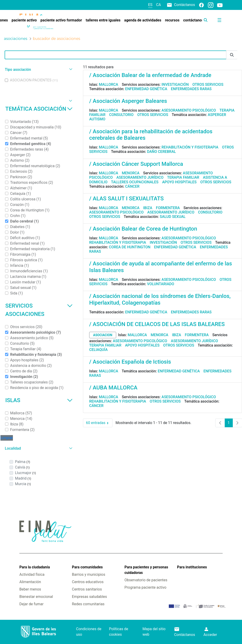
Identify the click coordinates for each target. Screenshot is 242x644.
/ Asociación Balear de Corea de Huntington (143, 229)
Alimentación (30, 582)
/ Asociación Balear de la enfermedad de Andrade (150, 75)
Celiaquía (98, 350)
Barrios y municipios (89, 574)
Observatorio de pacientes (146, 580)
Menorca (131, 173)
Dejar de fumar (31, 604)
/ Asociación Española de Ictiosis (130, 362)
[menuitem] (24, 20)
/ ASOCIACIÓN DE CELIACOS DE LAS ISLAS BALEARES (157, 324)
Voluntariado (161, 284)
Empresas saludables (89, 597)
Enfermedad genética (146, 89)
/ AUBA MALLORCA (113, 388)
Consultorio (121, 115)
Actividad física (32, 574)
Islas (39, 400)
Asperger (217, 115)
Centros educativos (88, 582)
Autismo (97, 119)
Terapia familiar (183, 177)
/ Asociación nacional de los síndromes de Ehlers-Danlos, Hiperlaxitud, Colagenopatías (160, 299)
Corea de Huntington (130, 247)
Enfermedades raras (191, 89)
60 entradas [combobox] (99, 423)
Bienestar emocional (36, 597)
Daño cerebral (161, 152)
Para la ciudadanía (35, 567)
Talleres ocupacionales (135, 182)
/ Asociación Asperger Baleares (128, 101)
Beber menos (30, 589)
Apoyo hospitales (179, 182)
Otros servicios (208, 85)
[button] (38, 70)
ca (158, 5)
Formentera (168, 208)
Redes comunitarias (88, 604)
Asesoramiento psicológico (189, 110)
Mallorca (109, 85)
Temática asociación (39, 109)
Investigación (175, 85)
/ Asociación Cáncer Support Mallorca (136, 164)
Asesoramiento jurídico (140, 177)
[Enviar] (232, 55)
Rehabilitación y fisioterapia (190, 147)
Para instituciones (192, 567)
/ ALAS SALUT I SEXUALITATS (126, 199)
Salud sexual (173, 217)
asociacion (103, 335)
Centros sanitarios (87, 589)
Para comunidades (87, 567)
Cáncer (132, 186)
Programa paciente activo (145, 587)
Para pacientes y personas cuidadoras (146, 570)
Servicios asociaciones (39, 310)
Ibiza (148, 208)
